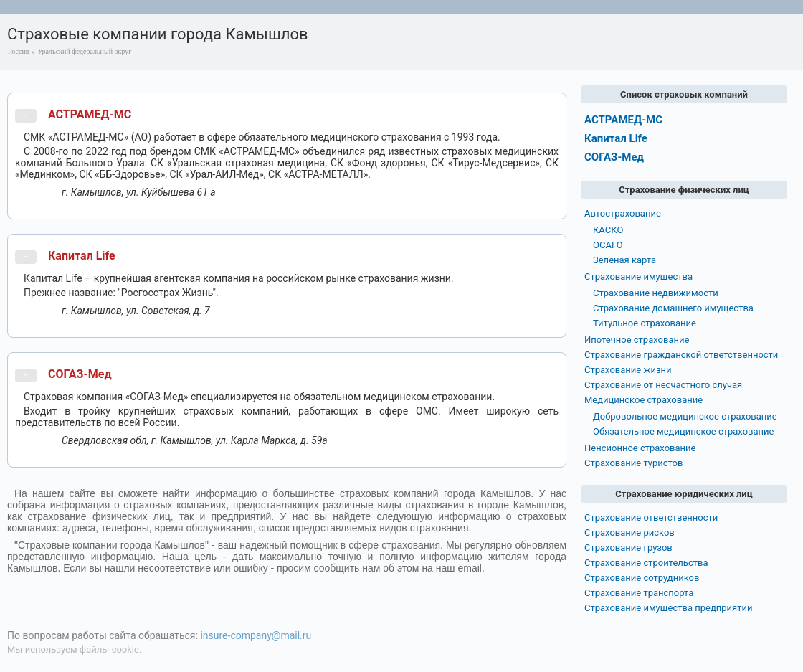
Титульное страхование (645, 323)
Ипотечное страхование (637, 340)
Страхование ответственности (651, 517)
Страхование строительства (646, 563)
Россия (18, 51)
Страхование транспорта (639, 593)
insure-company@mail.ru (256, 635)
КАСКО (608, 230)
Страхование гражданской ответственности (681, 355)
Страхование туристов (633, 463)
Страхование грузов (628, 548)
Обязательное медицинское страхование (683, 431)
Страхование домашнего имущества (673, 308)
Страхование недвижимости (656, 293)
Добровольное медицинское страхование (685, 416)
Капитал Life (82, 256)
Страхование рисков (629, 533)
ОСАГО (608, 245)
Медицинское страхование (643, 400)
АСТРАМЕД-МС (90, 114)
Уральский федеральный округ (84, 51)
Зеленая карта (624, 260)
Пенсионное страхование (640, 448)
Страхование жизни (628, 370)
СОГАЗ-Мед (80, 374)
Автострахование (623, 213)
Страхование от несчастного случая (663, 385)
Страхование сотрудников (642, 578)
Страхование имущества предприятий (669, 608)
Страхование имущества (638, 276)
